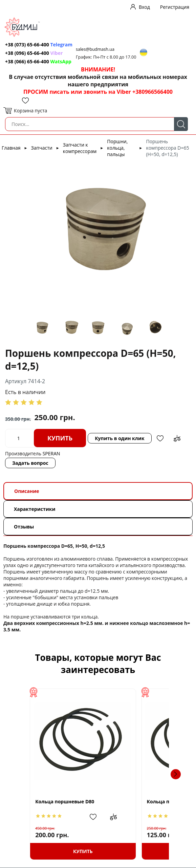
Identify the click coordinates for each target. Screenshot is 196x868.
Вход (144, 7)
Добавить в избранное (160, 438)
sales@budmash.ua (95, 49)
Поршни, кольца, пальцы (117, 148)
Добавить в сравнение (177, 438)
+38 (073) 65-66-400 (27, 45)
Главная (11, 148)
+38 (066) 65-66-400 (27, 61)
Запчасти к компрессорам (80, 148)
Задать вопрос (30, 463)
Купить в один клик (119, 438)
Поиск (181, 124)
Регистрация (175, 7)
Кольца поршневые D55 (136, 801)
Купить (60, 438)
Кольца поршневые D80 (53, 801)
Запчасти (42, 148)
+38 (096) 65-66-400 (27, 53)
